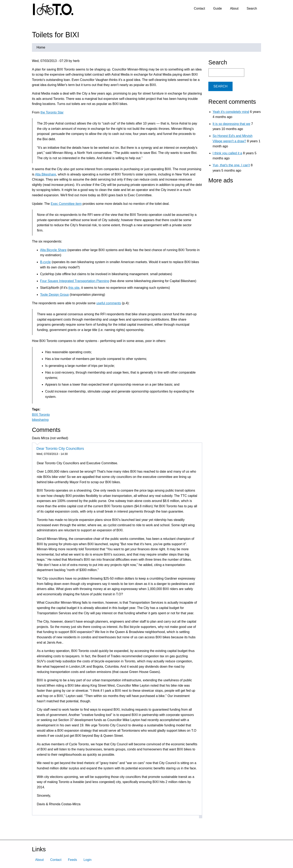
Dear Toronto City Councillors (60, 449)
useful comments (109, 303)
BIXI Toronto (41, 415)
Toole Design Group (54, 295)
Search (252, 8)
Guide (218, 8)
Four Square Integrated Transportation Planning (75, 281)
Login (87, 860)
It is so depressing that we (231, 124)
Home (41, 47)
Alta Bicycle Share (53, 250)
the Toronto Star (52, 112)
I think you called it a (227, 153)
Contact (200, 8)
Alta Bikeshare (45, 174)
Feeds (72, 860)
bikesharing (40, 420)
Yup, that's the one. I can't (231, 165)
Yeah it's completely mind (231, 112)
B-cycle (45, 262)
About (234, 8)
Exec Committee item (66, 204)
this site (74, 288)
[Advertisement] (234, 212)
